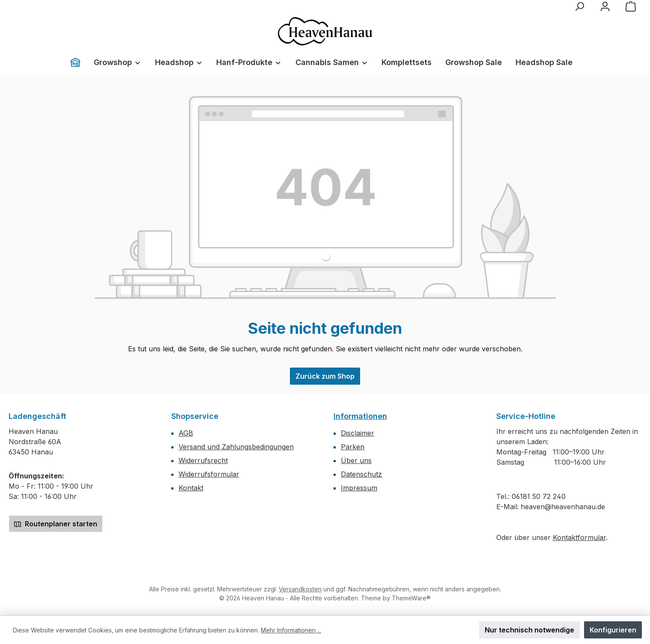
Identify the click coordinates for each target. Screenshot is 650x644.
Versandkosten (300, 589)
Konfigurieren (613, 630)
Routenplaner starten (56, 524)
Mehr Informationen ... (291, 630)
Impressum (359, 488)
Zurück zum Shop (325, 376)
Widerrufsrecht (203, 460)
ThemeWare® (411, 598)
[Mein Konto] (605, 6)
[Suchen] (579, 6)
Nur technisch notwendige (529, 630)
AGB (186, 433)
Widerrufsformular (209, 474)
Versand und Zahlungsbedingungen (236, 447)
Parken (353, 447)
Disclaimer (358, 433)
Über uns (356, 460)
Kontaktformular (579, 537)
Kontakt (191, 488)
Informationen (360, 416)
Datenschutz (361, 474)
